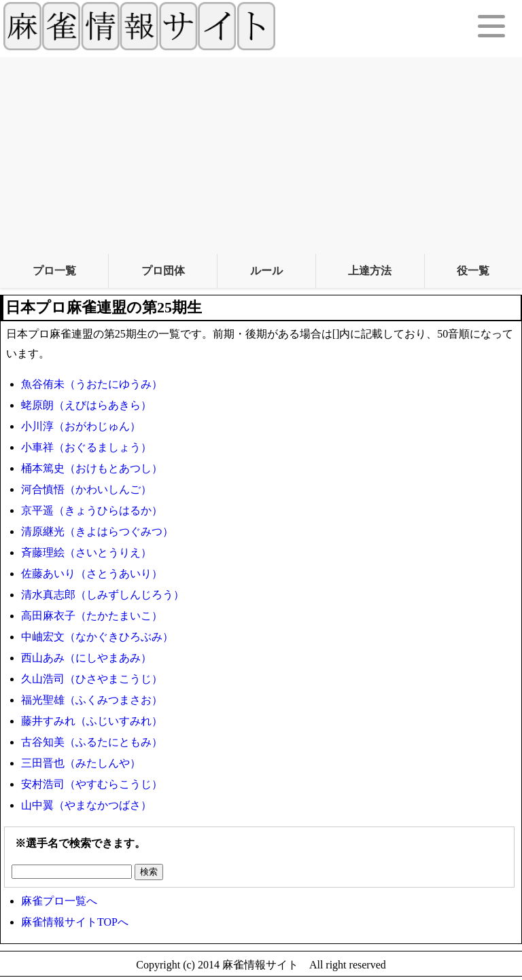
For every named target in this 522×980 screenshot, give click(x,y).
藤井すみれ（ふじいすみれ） (92, 721)
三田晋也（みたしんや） (81, 763)
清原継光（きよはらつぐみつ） (97, 531)
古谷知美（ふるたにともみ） (92, 742)
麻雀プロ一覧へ (59, 901)
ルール (266, 271)
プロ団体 (163, 271)
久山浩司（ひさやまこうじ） (92, 679)
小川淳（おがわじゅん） (81, 426)
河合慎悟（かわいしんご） (86, 489)
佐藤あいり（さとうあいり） (92, 574)
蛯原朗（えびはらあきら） (86, 405)
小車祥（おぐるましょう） (86, 447)
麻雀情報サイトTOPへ (75, 922)
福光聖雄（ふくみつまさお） (92, 700)
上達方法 (370, 271)
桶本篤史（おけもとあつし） (92, 468)
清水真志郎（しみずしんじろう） (103, 595)
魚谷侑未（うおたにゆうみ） (92, 384)
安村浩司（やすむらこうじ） (92, 784)
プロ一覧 (54, 271)
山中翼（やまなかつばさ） (86, 805)
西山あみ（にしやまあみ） (86, 658)
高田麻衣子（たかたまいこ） (92, 616)
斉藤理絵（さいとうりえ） (86, 552)
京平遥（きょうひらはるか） (92, 510)
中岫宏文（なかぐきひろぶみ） (97, 637)
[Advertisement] (261, 152)
